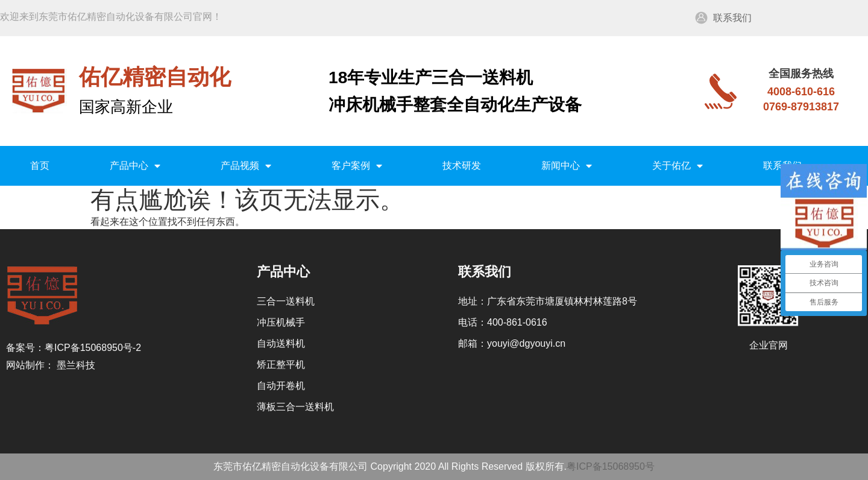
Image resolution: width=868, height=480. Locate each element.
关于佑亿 (678, 166)
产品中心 (135, 166)
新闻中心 (567, 166)
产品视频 (246, 166)
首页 (40, 166)
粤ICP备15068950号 (611, 466)
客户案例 (357, 166)
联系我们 (732, 18)
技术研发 (462, 166)
